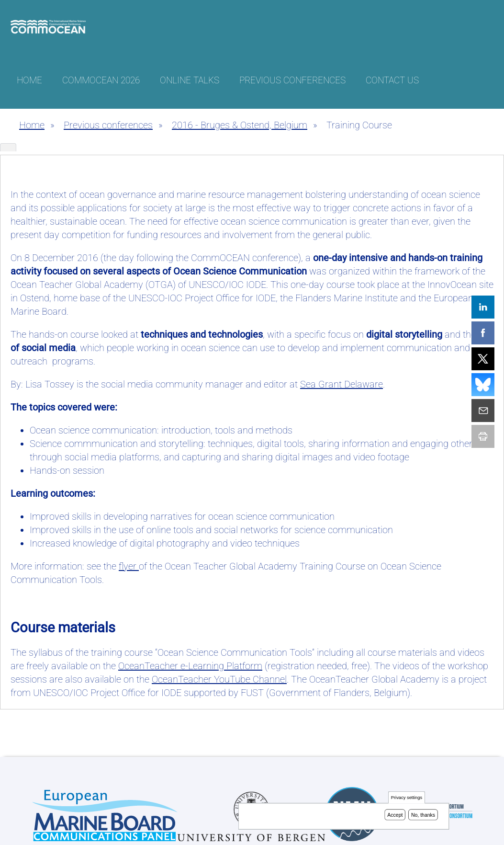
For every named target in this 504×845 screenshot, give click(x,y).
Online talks (190, 80)
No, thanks (423, 815)
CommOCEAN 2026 (101, 80)
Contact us (392, 80)
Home (29, 80)
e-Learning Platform (190, 666)
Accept (395, 815)
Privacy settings (407, 798)
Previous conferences (292, 80)
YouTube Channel (219, 679)
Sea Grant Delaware (342, 384)
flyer (129, 566)
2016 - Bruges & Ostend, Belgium (240, 125)
